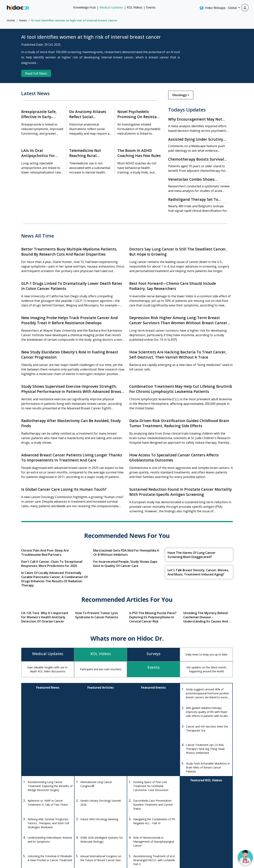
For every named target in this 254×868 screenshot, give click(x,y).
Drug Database (148, 819)
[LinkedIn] (54, 840)
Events (151, 7)
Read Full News (36, 73)
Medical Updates (111, 7)
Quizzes (179, 833)
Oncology (181, 95)
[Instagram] (34, 840)
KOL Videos (135, 7)
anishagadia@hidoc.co (89, 834)
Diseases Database (150, 833)
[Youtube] (44, 840)
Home (11, 20)
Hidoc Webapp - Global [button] (218, 8)
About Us (209, 833)
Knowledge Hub (85, 7)
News (23, 20)
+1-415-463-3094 (86, 823)
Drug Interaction (148, 826)
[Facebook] (25, 840)
